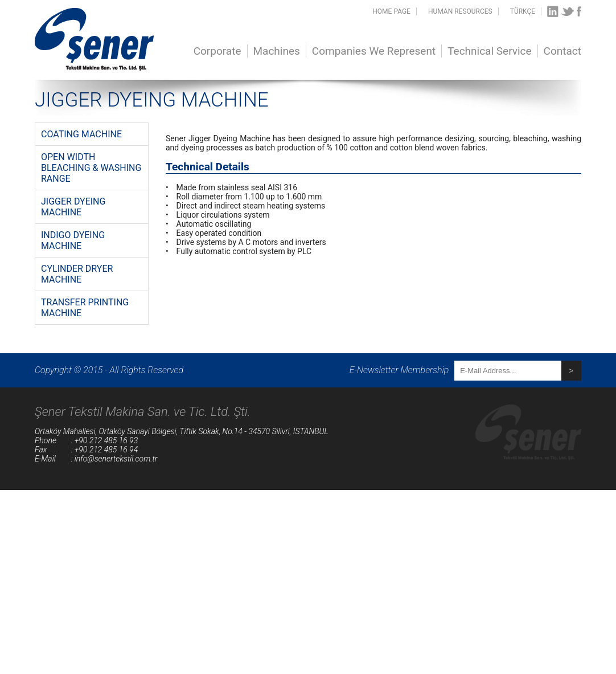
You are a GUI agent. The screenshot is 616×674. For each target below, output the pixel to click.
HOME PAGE (391, 11)
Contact (562, 51)
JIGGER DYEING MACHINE (73, 207)
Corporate (217, 51)
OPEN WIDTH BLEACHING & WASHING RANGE (91, 168)
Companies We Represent (374, 51)
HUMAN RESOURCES (460, 11)
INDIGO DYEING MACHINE (73, 240)
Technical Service (489, 51)
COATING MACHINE (81, 134)
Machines (277, 51)
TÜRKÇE (523, 11)
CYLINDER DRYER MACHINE (77, 274)
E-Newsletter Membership (399, 370)
